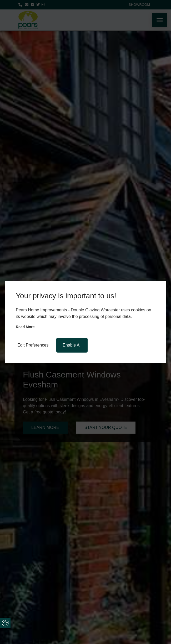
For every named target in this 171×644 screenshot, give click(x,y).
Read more (25, 327)
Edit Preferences (33, 345)
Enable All (72, 345)
